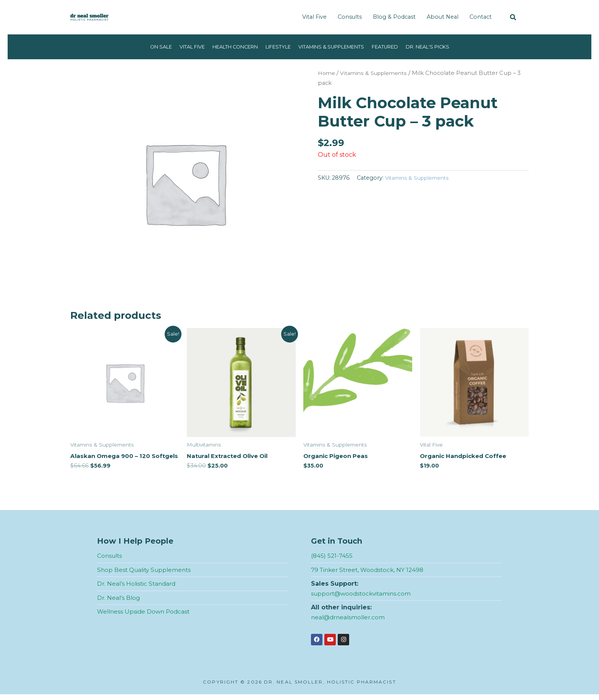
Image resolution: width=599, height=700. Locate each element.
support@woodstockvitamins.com (363, 599)
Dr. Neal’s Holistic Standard (138, 589)
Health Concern (227, 47)
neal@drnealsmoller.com (350, 623)
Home (327, 73)
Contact (481, 17)
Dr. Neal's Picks (443, 47)
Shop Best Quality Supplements (146, 576)
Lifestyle (276, 47)
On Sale (144, 47)
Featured (396, 47)
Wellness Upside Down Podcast (145, 617)
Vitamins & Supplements (335, 47)
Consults (350, 17)
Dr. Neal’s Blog (119, 603)
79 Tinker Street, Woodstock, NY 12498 (370, 576)
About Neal (443, 17)
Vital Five (314, 17)
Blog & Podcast (394, 17)
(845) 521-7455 (333, 561)
